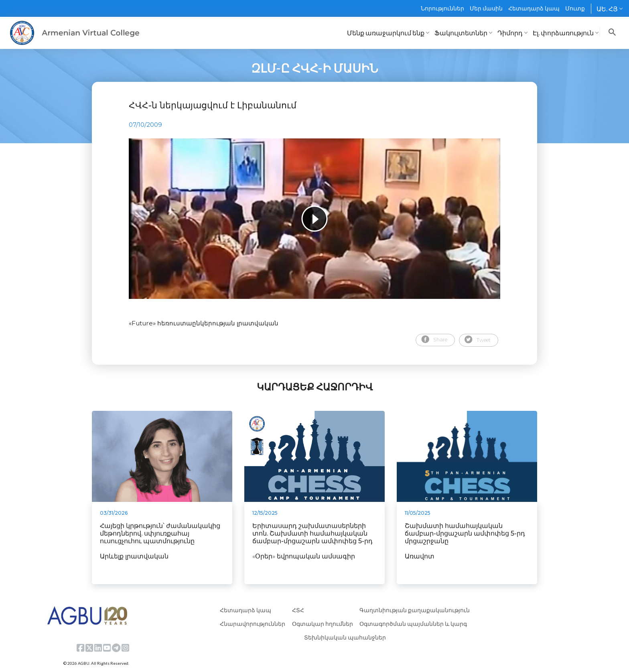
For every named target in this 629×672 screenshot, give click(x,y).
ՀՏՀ (298, 610)
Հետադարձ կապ (534, 8)
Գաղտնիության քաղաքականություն (415, 610)
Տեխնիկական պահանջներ (345, 637)
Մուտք (575, 8)
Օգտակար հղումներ (323, 624)
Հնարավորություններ (253, 624)
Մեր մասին (486, 8)
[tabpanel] (314, 219)
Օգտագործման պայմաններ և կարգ (413, 624)
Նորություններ (442, 8)
